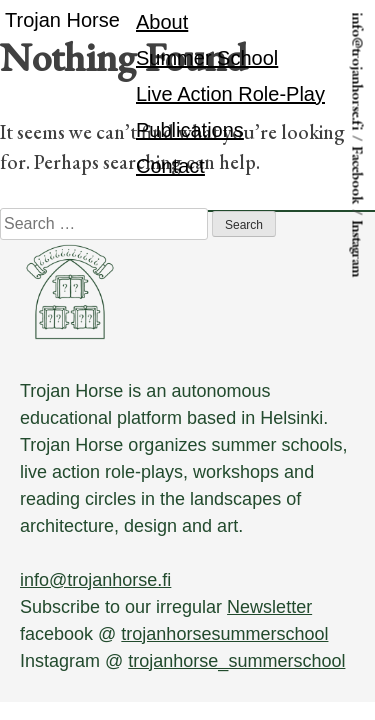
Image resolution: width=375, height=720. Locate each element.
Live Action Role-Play (230, 94)
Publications (190, 130)
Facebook (357, 176)
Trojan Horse (62, 20)
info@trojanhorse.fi (357, 72)
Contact (170, 166)
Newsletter (269, 607)
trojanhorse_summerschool (236, 661)
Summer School (207, 58)
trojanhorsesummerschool (224, 634)
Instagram (357, 249)
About (162, 22)
